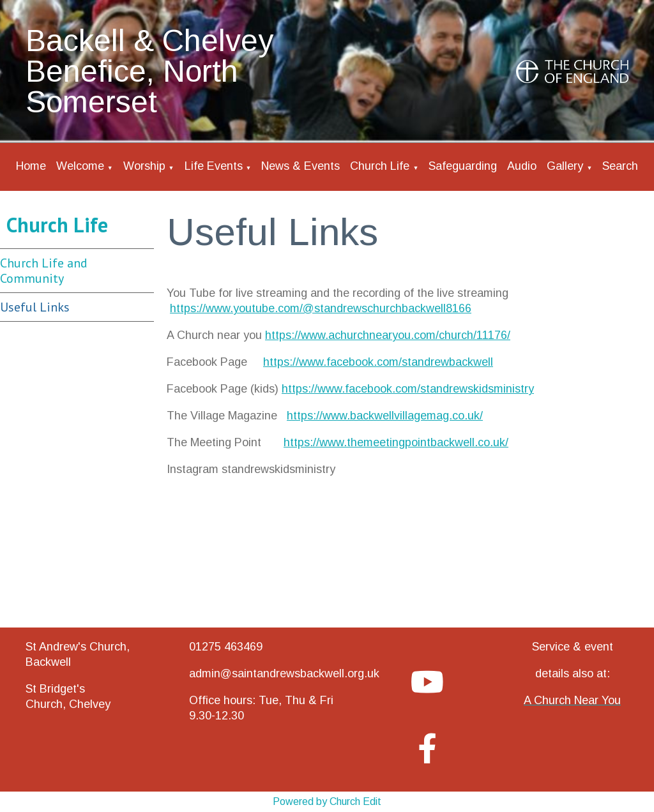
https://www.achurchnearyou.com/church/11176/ (388, 335)
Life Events (214, 166)
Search (620, 166)
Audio (522, 166)
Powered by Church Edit (327, 801)
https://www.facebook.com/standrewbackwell (378, 362)
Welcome (80, 166)
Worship (144, 166)
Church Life (380, 166)
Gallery (565, 166)
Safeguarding (463, 166)
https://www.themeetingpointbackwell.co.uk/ (396, 442)
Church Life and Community (44, 271)
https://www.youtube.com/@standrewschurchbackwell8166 (321, 308)
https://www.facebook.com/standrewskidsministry (408, 389)
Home (31, 166)
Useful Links (35, 307)
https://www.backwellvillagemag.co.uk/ (385, 416)
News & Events (300, 166)
